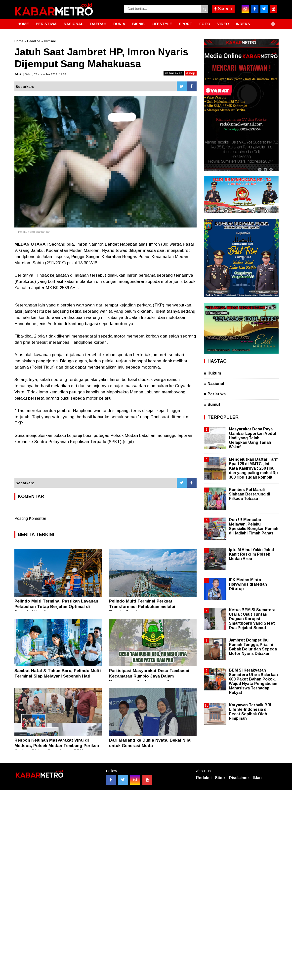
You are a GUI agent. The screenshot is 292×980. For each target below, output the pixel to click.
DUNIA (119, 24)
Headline (34, 41)
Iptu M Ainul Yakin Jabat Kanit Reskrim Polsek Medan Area (252, 554)
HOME (23, 24)
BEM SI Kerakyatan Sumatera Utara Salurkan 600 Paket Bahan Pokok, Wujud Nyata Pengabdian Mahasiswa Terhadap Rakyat (253, 681)
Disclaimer (239, 778)
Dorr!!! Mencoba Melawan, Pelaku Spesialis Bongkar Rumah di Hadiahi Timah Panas (254, 527)
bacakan (174, 73)
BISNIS (138, 24)
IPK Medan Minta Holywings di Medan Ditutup (248, 584)
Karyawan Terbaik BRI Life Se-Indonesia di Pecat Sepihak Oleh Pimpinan (250, 712)
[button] (273, 22)
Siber (220, 778)
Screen (223, 9)
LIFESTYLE (162, 24)
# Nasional (214, 384)
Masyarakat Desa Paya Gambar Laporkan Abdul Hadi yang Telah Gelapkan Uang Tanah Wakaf (252, 438)
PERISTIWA (46, 24)
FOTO (205, 24)
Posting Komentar (30, 518)
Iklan (257, 778)
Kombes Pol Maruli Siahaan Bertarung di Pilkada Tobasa (250, 494)
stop (191, 73)
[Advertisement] (105, 464)
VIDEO (223, 24)
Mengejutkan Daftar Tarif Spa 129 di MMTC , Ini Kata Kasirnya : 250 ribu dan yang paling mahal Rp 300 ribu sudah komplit (253, 468)
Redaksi (204, 778)
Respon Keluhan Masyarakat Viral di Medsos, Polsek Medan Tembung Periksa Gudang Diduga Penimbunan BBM (57, 746)
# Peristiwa (215, 394)
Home (19, 41)
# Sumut (212, 404)
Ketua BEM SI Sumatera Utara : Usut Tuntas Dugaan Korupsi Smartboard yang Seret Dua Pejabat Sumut (252, 619)
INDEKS (243, 24)
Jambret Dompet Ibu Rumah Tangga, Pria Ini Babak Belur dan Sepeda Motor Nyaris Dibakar (253, 647)
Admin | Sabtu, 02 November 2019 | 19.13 (40, 74)
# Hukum (212, 373)
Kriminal (50, 41)
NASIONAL (73, 24)
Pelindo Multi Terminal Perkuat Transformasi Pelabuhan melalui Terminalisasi (142, 607)
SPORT (186, 24)
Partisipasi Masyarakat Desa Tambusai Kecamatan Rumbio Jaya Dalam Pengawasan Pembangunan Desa (149, 676)
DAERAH (98, 24)
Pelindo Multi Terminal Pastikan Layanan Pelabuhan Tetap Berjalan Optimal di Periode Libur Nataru (56, 607)
